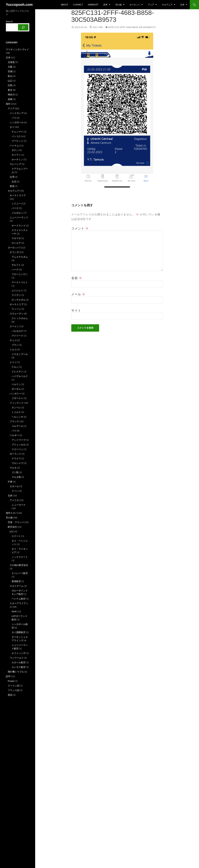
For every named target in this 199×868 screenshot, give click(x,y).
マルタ (13, 468)
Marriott (93, 5)
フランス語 (14, 690)
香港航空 (16, 581)
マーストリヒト (20, 282)
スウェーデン (17, 314)
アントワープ (19, 440)
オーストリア (17, 304)
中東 (10, 482)
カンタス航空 (19, 667)
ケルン (15, 367)
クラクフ (16, 458)
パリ (14, 431)
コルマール (17, 426)
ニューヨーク (19, 505)
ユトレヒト (17, 290)
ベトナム (14, 146)
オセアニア (167, 5)
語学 (105, 5)
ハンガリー (15, 394)
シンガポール (17, 122)
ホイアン (16, 155)
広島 (10, 85)
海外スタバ (12, 513)
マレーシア (15, 164)
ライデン (16, 295)
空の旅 (119, 5)
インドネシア (17, 113)
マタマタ (16, 238)
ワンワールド (17, 658)
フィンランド (17, 403)
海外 (8, 104)
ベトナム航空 (19, 599)
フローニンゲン (20, 274)
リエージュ (17, 449)
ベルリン (16, 384)
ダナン (15, 150)
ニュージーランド (19, 217)
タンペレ (16, 407)
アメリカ (14, 500)
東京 (10, 90)
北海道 (11, 62)
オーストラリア (18, 195)
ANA (14, 611)
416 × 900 (98, 27)
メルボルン (17, 213)
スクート (16, 536)
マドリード (17, 336)
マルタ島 (16, 477)
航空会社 (12, 527)
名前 (77, 278)
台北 (14, 181)
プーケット (17, 141)
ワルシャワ (17, 463)
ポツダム (16, 389)
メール (78, 294)
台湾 (12, 177)
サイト (76, 310)
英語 (10, 695)
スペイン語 (14, 686)
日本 (182, 5)
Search (9, 21)
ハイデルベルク (20, 376)
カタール (14, 486)
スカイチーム (17, 586)
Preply (11, 681)
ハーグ (15, 270)
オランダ (14, 252)
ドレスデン (17, 372)
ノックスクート (20, 557)
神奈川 (11, 95)
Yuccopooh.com (19, 5)
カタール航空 (19, 662)
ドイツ (13, 362)
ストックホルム (20, 318)
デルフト (16, 265)
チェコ (13, 340)
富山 (10, 76)
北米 (10, 496)
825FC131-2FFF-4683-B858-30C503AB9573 (132, 27)
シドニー (16, 203)
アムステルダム (20, 257)
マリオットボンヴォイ (17, 49)
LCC (12, 531)
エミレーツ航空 (20, 573)
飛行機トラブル (16, 672)
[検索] (23, 27)
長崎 (10, 99)
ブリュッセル (19, 445)
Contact (78, 5)
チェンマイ (17, 132)
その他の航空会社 (19, 565)
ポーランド (15, 454)
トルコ (13, 349)
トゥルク (16, 412)
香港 (12, 186)
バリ (14, 118)
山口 (10, 81)
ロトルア (16, 243)
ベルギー (14, 435)
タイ (12, 127)
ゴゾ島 (15, 472)
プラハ (15, 345)
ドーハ (15, 491)
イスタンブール (20, 354)
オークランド (19, 225)
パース (15, 208)
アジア (151, 5)
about (64, 5)
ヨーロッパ (135, 5)
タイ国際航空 (19, 632)
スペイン (14, 326)
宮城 (10, 71)
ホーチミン (17, 159)
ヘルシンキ (17, 417)
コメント (80, 228)
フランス (14, 421)
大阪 (10, 67)
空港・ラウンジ (16, 522)
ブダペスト (17, 398)
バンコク (16, 136)
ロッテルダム (19, 300)
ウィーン (16, 309)
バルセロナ (17, 331)
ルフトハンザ (19, 653)
